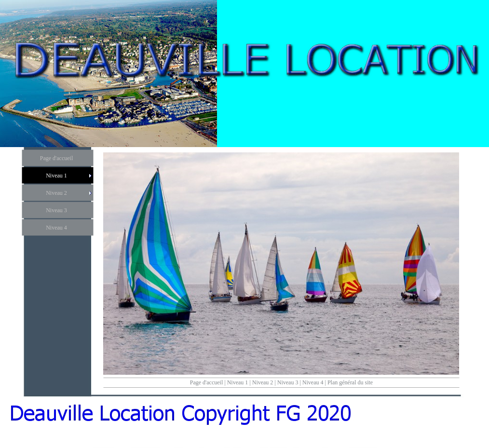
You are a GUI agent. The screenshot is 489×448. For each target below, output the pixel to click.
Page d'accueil (206, 382)
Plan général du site (350, 382)
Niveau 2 (263, 382)
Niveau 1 (238, 382)
